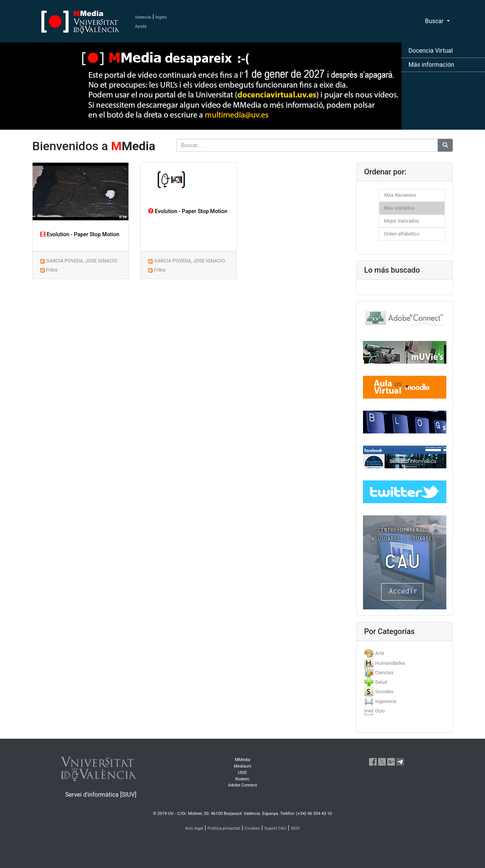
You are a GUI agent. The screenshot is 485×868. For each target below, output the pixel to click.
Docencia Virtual (431, 51)
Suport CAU (275, 828)
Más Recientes (400, 195)
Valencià (143, 17)
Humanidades (390, 663)
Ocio (380, 711)
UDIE (242, 773)
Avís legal (194, 828)
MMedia (243, 760)
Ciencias (384, 673)
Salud (381, 682)
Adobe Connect (242, 785)
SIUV (295, 828)
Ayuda (141, 26)
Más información (431, 65)
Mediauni (242, 766)
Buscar (435, 21)
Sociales (384, 691)
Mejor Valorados (401, 221)
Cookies (252, 828)
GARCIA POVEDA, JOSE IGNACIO (82, 261)
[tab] (404, 653)
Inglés (161, 17)
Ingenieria (386, 701)
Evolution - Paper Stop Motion (80, 235)
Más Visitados (399, 208)
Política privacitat (224, 828)
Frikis (52, 270)
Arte (380, 653)
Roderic (242, 779)
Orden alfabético (402, 234)
